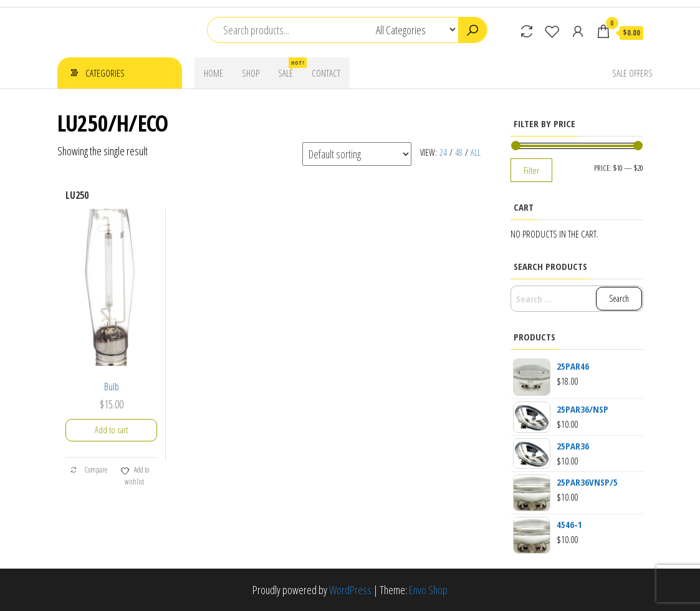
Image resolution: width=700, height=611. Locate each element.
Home (213, 73)
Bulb (112, 387)
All (476, 152)
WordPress (350, 590)
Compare (89, 470)
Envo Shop (428, 590)
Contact (326, 73)
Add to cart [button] (111, 430)
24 (443, 152)
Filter (531, 170)
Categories (105, 73)
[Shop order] (357, 154)
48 (459, 152)
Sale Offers (632, 73)
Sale (290, 68)
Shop (251, 73)
